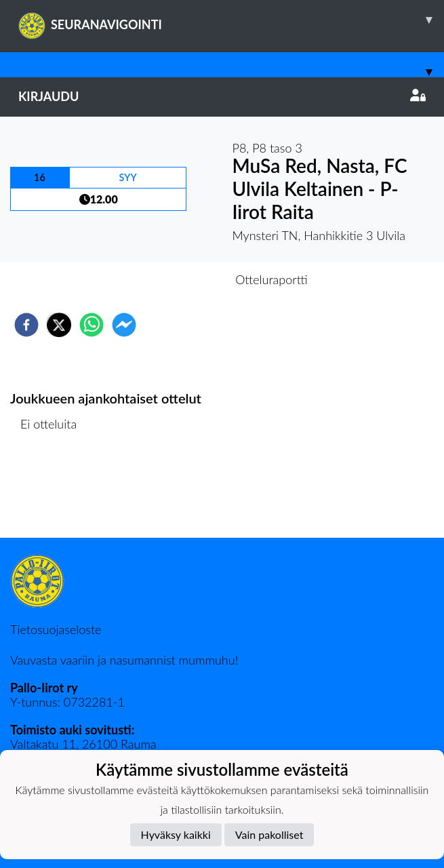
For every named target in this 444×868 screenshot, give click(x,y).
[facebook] (26, 325)
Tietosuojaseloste (56, 629)
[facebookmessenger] (124, 325)
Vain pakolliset (269, 834)
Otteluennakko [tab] (175, 279)
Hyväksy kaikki (176, 834)
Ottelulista (54, 492)
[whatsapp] (92, 325)
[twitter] (59, 325)
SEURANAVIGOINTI (231, 20)
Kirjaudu (222, 96)
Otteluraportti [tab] (271, 279)
